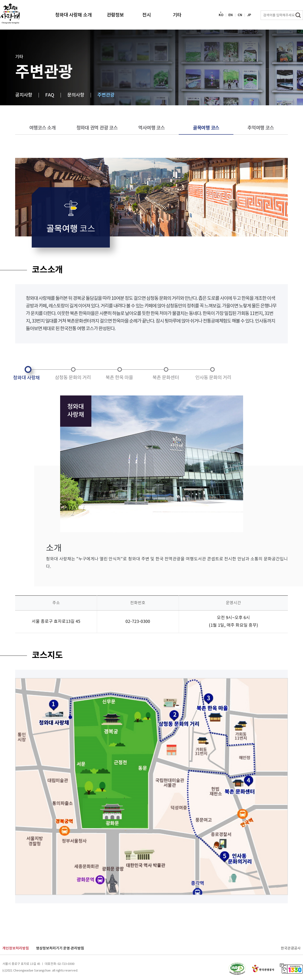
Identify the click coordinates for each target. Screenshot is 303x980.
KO (223, 16)
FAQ (50, 95)
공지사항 (24, 95)
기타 (177, 15)
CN (242, 16)
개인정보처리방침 (16, 948)
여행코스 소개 (42, 128)
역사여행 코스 (151, 128)
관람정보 (115, 15)
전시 (147, 15)
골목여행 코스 (206, 128)
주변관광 (106, 95)
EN (232, 16)
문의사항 (76, 95)
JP (251, 16)
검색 (298, 15)
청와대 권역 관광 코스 (97, 128)
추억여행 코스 (261, 128)
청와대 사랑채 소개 (73, 15)
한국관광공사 (291, 948)
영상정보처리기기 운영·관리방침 (60, 948)
